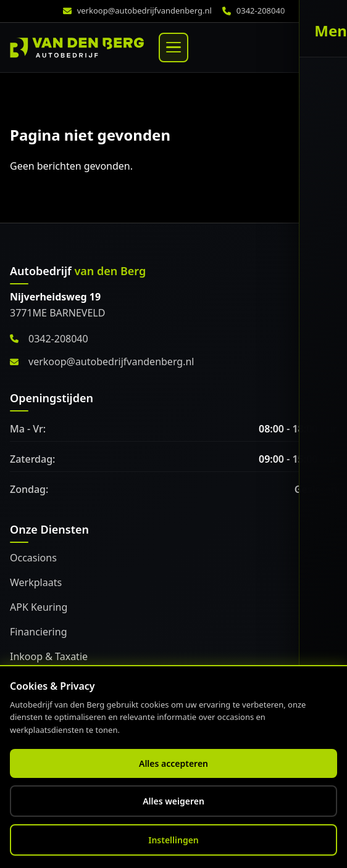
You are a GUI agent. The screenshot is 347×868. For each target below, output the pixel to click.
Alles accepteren (173, 763)
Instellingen (173, 840)
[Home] (77, 48)
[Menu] (173, 48)
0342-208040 (261, 10)
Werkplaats (36, 582)
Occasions (33, 558)
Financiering (38, 632)
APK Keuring (39, 607)
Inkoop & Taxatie (49, 656)
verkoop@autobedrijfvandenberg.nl (144, 10)
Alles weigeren (173, 801)
